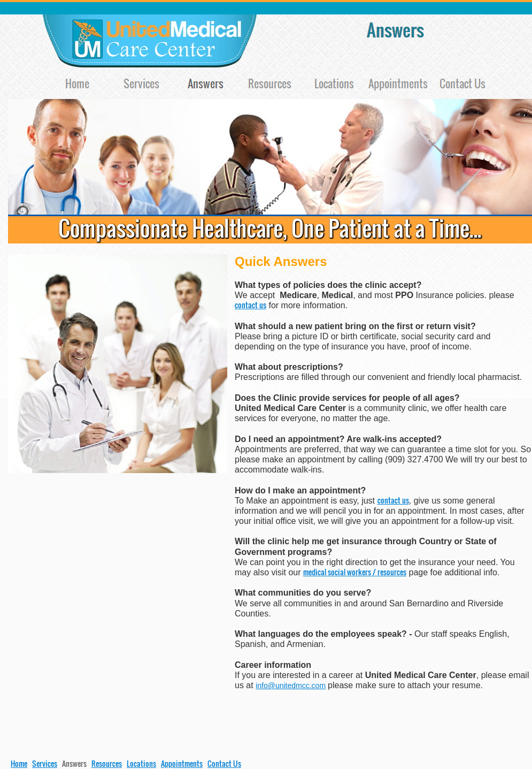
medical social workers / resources (355, 572)
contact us (250, 305)
